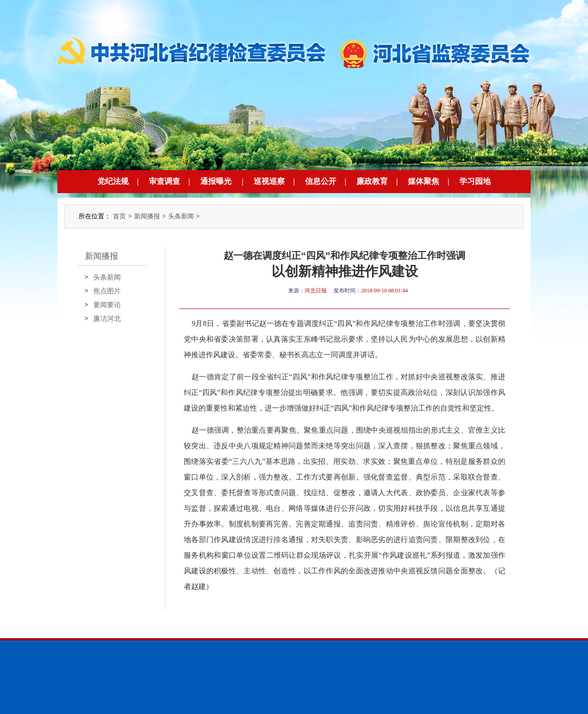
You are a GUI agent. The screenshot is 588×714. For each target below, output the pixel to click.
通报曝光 (216, 181)
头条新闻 (181, 216)
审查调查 (164, 181)
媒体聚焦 (424, 181)
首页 (119, 216)
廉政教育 (372, 181)
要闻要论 (107, 305)
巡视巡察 (269, 181)
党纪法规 (113, 181)
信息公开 (321, 181)
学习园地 (475, 181)
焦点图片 (107, 291)
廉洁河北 (107, 319)
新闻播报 (147, 216)
